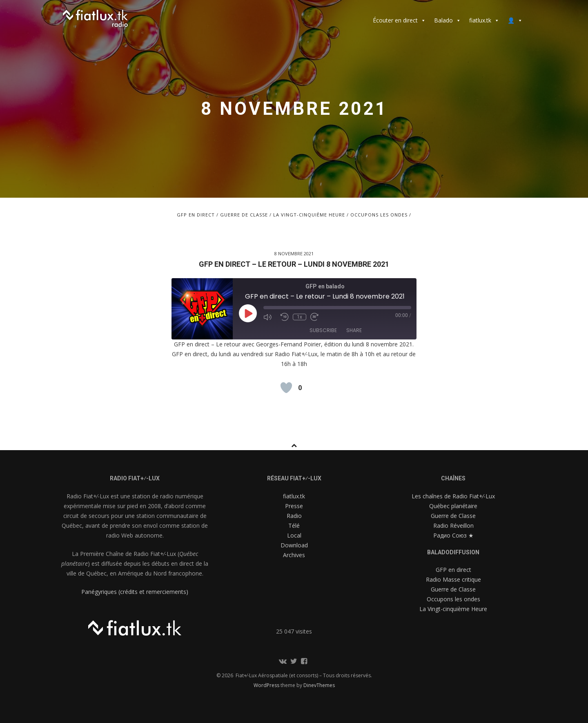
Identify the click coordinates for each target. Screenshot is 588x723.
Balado (448, 20)
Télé (294, 526)
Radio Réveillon (453, 526)
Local (294, 535)
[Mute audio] (270, 317)
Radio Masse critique (453, 579)
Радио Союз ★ (453, 535)
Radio (294, 516)
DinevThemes (319, 685)
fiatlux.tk (484, 20)
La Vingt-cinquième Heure (309, 215)
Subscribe (323, 330)
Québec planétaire (453, 506)
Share (354, 330)
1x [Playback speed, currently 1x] (300, 317)
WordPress (267, 685)
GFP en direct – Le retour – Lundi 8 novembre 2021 (294, 264)
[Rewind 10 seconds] (285, 317)
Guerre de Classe (244, 215)
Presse (294, 506)
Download (294, 545)
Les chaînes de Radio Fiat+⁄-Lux (453, 496)
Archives (294, 555)
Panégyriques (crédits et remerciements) (135, 592)
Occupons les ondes (379, 215)
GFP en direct (196, 215)
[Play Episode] (248, 313)
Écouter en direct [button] (399, 20)
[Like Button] (286, 388)
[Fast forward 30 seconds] (317, 317)
